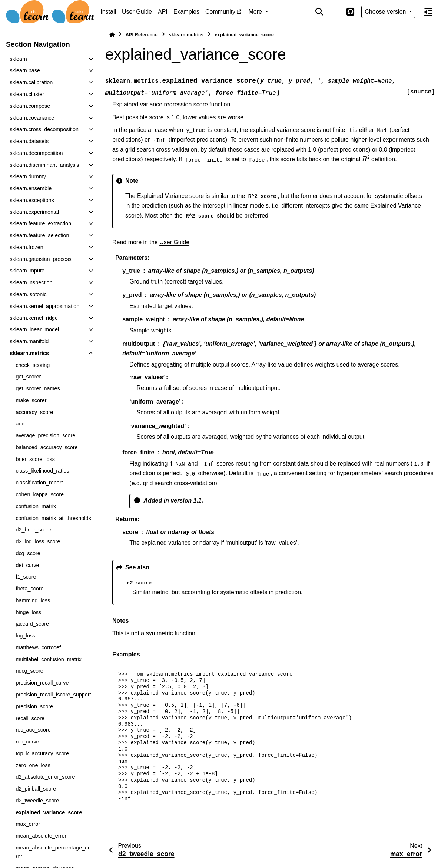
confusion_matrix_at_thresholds (53, 518)
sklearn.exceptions (32, 200)
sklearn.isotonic (28, 294)
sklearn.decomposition (36, 153)
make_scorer (31, 400)
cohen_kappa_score (40, 494)
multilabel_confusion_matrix (49, 659)
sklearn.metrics (29, 353)
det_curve (27, 565)
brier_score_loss (35, 459)
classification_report (39, 483)
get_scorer (28, 377)
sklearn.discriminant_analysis (44, 165)
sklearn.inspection (31, 282)
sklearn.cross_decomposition (44, 129)
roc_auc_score (33, 730)
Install (108, 12)
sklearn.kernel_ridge (34, 318)
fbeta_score (29, 589)
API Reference (142, 35)
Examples (186, 12)
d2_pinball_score (36, 789)
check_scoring (33, 365)
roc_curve (27, 742)
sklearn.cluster (27, 94)
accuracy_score (34, 412)
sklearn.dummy (28, 176)
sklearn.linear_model (34, 329)
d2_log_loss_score (38, 541)
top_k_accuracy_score (42, 753)
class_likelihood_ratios (42, 471)
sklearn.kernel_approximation (44, 306)
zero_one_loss (33, 765)
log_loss (25, 636)
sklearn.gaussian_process (40, 259)
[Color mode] (335, 12)
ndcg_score (29, 671)
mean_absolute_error (41, 836)
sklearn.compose (30, 106)
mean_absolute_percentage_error (52, 852)
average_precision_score (45, 435)
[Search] (319, 12)
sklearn (18, 59)
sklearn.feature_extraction (40, 223)
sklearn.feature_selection (39, 235)
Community (220, 12)
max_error (28, 824)
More (256, 12)
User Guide (137, 12)
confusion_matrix (36, 506)
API (163, 12)
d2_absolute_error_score (45, 777)
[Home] (112, 35)
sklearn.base (25, 70)
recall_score (30, 718)
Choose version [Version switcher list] (386, 12)
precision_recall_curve (42, 683)
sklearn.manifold (29, 341)
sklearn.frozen (26, 247)
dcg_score (28, 553)
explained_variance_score (49, 812)
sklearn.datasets (29, 141)
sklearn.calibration (31, 82)
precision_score (34, 706)
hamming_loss (33, 600)
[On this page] (428, 12)
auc (20, 424)
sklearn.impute (27, 271)
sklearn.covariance (32, 118)
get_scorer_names (38, 388)
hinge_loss (28, 612)
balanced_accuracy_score (47, 447)
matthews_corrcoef (38, 647)
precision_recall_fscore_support (53, 695)
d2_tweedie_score (37, 801)
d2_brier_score (33, 530)
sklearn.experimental (34, 212)
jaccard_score (32, 624)
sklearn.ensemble (31, 188)
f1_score (26, 577)
